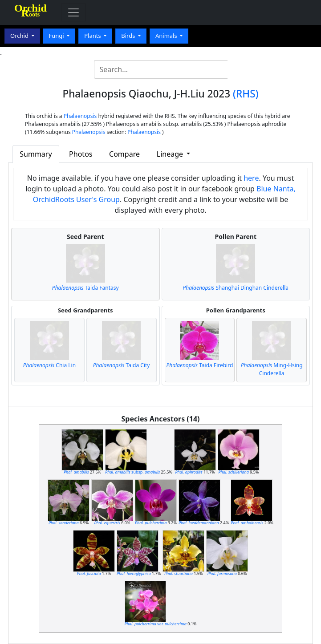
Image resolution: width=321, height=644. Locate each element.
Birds (129, 36)
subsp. (132, 472)
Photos (81, 154)
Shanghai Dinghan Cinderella (236, 288)
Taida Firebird (199, 365)
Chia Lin (49, 365)
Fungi (57, 36)
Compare (124, 154)
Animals (167, 36)
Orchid (20, 36)
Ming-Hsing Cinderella (272, 369)
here (251, 178)
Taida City (122, 365)
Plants (93, 36)
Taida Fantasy (85, 288)
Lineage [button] (171, 154)
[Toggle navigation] (73, 12)
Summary (36, 154)
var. (156, 624)
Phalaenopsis (80, 116)
